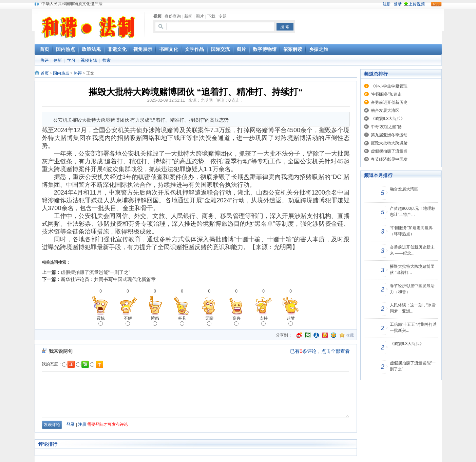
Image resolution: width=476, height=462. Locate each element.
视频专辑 (89, 60)
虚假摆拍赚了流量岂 (389, 151)
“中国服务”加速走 (386, 94)
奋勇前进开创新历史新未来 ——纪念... (412, 250)
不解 (128, 321)
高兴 (236, 321)
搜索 (107, 60)
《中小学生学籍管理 (389, 86)
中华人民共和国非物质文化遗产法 (72, 4)
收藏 (350, 335)
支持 (264, 321)
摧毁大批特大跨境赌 (389, 143)
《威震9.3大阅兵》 (388, 119)
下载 (211, 16)
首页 (45, 73)
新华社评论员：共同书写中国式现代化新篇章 (108, 279)
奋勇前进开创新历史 (389, 102)
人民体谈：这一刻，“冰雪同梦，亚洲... (413, 308)
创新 (58, 60)
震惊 (101, 321)
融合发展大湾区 (385, 111)
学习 (71, 60)
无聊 (209, 321)
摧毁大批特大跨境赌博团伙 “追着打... (412, 269)
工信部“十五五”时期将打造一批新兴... (414, 327)
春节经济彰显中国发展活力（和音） (412, 289)
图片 (200, 16)
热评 (44, 60)
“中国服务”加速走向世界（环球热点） (412, 231)
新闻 (188, 16)
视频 (157, 16)
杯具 (182, 321)
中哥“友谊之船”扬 (386, 127)
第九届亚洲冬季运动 (389, 135)
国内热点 (61, 73)
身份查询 (173, 16)
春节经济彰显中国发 (389, 159)
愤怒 (155, 321)
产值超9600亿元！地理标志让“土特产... (413, 212)
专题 (223, 16)
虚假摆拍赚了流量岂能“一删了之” (96, 272)
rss (436, 4)
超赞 (291, 321)
